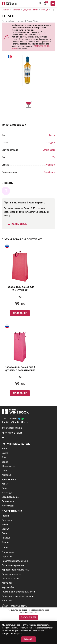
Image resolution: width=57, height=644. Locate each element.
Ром (4, 457)
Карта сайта (8, 587)
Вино (4, 449)
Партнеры (7, 557)
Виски (5, 453)
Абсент (5, 525)
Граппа (5, 516)
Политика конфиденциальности (18, 592)
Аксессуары (8, 506)
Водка (5, 462)
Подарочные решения (13, 565)
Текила (5, 542)
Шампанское (8, 466)
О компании (8, 552)
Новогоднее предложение (15, 561)
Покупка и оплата (11, 579)
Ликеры (6, 538)
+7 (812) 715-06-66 (15, 422)
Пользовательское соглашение (18, 596)
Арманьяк (7, 475)
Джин (5, 471)
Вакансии (7, 601)
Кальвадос (7, 493)
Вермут (5, 529)
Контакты (7, 583)
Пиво (4, 488)
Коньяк (5, 484)
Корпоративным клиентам (15, 570)
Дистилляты (8, 520)
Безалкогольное (10, 497)
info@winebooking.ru (12, 428)
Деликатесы (8, 501)
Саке (4, 533)
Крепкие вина (9, 479)
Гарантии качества (11, 574)
